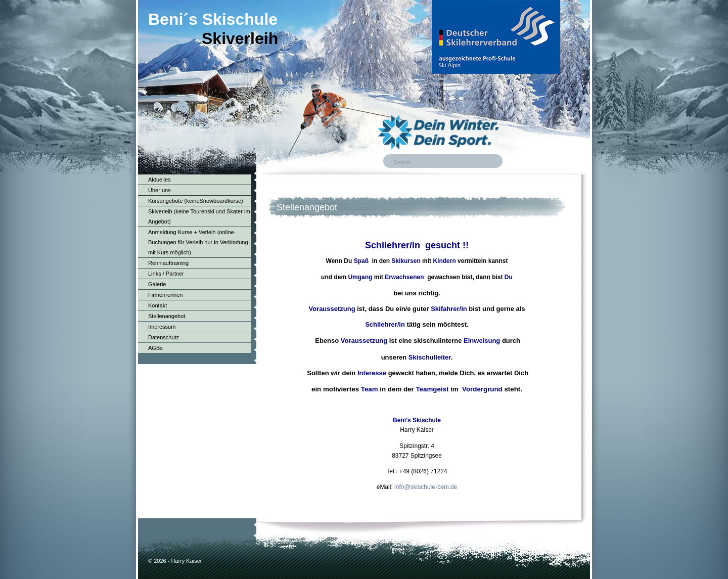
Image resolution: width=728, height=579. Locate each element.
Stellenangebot (167, 316)
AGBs (155, 348)
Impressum (162, 327)
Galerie (157, 284)
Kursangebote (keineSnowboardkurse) (196, 201)
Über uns (160, 190)
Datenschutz (164, 337)
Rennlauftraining (168, 263)
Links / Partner (166, 274)
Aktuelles (160, 180)
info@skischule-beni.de (426, 487)
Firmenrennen (165, 295)
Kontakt (157, 305)
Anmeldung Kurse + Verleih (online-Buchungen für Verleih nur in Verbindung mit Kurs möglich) (198, 242)
